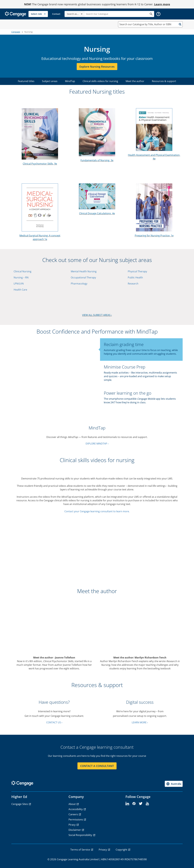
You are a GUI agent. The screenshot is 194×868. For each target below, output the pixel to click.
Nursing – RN (21, 277)
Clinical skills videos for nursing (100, 81)
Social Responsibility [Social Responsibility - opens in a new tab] (81, 835)
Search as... (75, 14)
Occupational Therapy (83, 277)
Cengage (16, 32)
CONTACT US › (54, 722)
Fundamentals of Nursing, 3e (97, 160)
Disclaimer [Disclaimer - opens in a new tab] (75, 830)
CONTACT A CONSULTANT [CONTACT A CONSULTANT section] (97, 766)
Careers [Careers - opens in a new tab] (74, 814)
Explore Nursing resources (97, 67)
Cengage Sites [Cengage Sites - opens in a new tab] (20, 804)
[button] (158, 14)
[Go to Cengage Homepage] (15, 14)
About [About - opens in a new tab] (72, 804)
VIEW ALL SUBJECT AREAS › (97, 315)
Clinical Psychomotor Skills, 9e (40, 164)
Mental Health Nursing (84, 271)
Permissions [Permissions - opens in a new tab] (76, 819)
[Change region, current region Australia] (174, 784)
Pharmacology (79, 284)
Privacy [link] (103, 850)
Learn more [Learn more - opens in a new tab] (162, 4)
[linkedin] (127, 804)
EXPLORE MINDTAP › (97, 444)
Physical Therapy (137, 271)
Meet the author (135, 81)
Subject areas (50, 81)
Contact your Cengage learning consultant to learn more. (97, 511)
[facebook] (134, 804)
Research (133, 284)
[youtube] (147, 804)
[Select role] (38, 14)
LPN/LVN (19, 284)
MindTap (70, 81)
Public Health (135, 277)
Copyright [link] (122, 850)
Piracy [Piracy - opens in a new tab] (72, 825)
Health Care (20, 290)
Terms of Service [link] (80, 850)
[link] (56, 14)
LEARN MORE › (140, 722)
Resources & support (164, 81)
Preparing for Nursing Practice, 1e (154, 236)
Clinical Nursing (23, 271)
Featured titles (26, 81)
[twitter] (141, 804)
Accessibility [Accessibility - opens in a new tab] (76, 809)
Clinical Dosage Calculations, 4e (97, 213)
